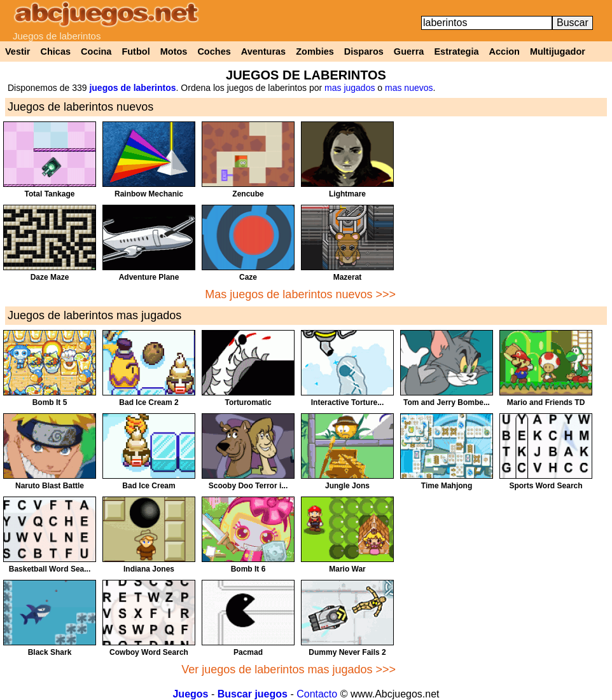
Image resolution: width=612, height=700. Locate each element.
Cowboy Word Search (149, 652)
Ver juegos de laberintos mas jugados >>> (289, 669)
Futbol (136, 51)
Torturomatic (248, 402)
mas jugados (350, 88)
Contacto (317, 694)
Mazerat (348, 277)
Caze (248, 277)
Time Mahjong (447, 486)
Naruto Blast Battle (50, 486)
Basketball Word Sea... (50, 569)
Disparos (364, 51)
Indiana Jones (149, 569)
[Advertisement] (504, 210)
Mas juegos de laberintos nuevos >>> (300, 294)
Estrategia (456, 51)
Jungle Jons (347, 486)
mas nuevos (409, 88)
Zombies (315, 51)
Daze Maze (50, 277)
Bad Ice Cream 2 (149, 402)
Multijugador (558, 51)
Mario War (347, 569)
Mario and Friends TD (546, 402)
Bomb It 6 (248, 569)
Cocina (96, 51)
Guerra (409, 51)
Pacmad (248, 652)
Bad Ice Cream (149, 486)
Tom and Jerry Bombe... (447, 402)
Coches (214, 51)
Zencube (248, 194)
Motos (174, 51)
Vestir (18, 51)
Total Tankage (50, 194)
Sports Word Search (546, 486)
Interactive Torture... (347, 402)
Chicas (56, 51)
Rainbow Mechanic (149, 194)
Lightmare (347, 194)
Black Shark (50, 652)
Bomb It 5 (50, 402)
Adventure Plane (149, 277)
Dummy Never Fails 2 (347, 652)
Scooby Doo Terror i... (248, 486)
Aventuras (263, 51)
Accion (504, 51)
